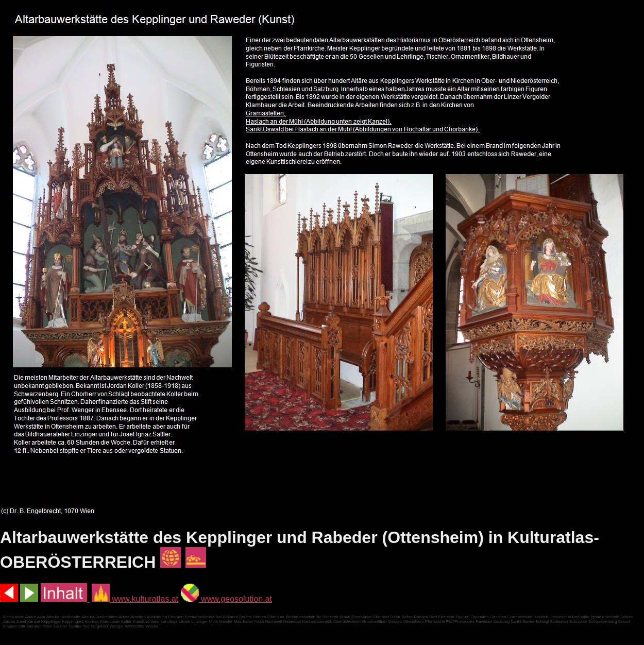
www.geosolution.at (226, 599)
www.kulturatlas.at (135, 599)
